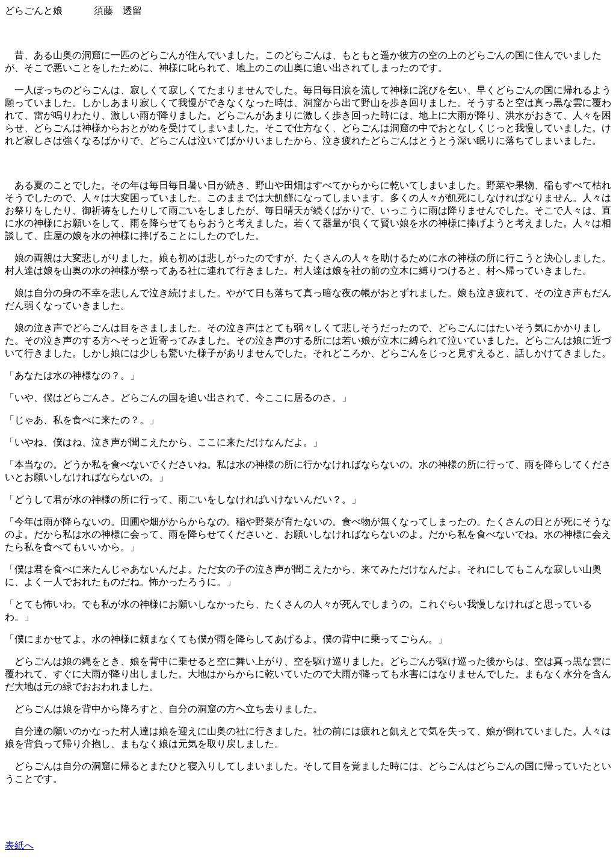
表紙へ (19, 845)
